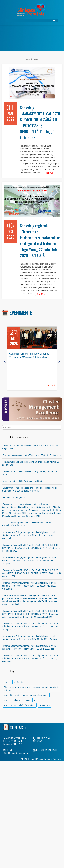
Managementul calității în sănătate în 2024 (22, 481)
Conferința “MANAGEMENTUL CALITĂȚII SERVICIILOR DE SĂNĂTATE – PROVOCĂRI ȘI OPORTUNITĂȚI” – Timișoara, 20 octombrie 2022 (32, 573)
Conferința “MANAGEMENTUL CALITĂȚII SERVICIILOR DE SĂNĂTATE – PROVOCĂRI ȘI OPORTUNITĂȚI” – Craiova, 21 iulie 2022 (31, 659)
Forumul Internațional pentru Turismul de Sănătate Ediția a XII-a (32, 455)
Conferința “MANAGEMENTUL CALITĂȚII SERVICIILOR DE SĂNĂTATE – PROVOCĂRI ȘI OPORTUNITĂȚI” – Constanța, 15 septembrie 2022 (31, 627)
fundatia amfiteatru (12, 700)
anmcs (7, 682)
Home (27, 59)
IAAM (27, 700)
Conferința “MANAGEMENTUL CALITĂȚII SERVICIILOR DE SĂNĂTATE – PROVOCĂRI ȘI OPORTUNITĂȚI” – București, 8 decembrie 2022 (31, 548)
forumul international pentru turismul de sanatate (26, 695)
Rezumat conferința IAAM (15, 497)
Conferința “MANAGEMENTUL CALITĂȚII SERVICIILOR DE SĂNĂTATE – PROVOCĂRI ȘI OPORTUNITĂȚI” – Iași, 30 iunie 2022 (40, 123)
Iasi (35, 700)
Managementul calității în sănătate (20, 705)
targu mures (45, 705)
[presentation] (5, 361)
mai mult (49, 173)
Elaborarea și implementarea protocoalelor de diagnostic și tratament (31, 689)
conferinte (18, 682)
